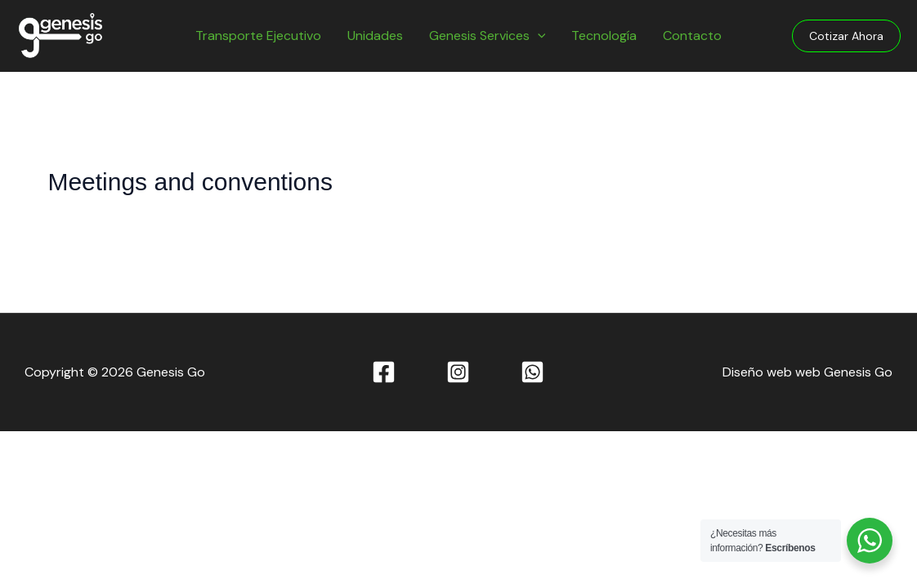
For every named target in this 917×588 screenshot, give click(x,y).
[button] (846, 36)
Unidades (375, 36)
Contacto (692, 36)
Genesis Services (488, 36)
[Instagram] (458, 372)
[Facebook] (384, 372)
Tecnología (604, 36)
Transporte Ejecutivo (258, 36)
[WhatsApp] (532, 372)
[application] (538, 36)
